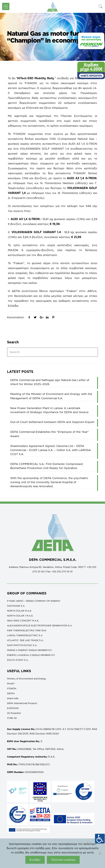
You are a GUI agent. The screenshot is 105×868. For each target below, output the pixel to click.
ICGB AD (12, 718)
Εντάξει (35, 860)
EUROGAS (13, 708)
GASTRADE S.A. (16, 606)
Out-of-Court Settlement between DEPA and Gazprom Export (52, 422)
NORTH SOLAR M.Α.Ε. (19, 611)
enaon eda (13, 698)
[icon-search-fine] (101, 6)
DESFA (11, 693)
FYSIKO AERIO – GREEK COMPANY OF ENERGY (34, 601)
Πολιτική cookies (63, 860)
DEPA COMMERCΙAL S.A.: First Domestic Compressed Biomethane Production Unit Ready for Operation (47, 466)
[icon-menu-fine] (6, 6)
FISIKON (12, 688)
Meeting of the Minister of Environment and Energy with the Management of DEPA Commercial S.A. (51, 396)
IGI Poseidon (14, 713)
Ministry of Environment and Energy (27, 679)
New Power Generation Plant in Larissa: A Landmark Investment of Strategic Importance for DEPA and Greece (49, 410)
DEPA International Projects (22, 703)
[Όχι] (100, 853)
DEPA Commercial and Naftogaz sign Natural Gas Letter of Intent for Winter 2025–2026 (50, 382)
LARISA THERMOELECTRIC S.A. (25, 635)
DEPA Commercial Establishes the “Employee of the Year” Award (50, 434)
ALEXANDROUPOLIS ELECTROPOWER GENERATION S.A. (40, 625)
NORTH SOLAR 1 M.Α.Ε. (20, 616)
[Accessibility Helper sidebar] (100, 838)
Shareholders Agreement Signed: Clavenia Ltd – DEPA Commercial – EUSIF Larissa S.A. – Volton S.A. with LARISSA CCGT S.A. (50, 450)
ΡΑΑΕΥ (11, 683)
